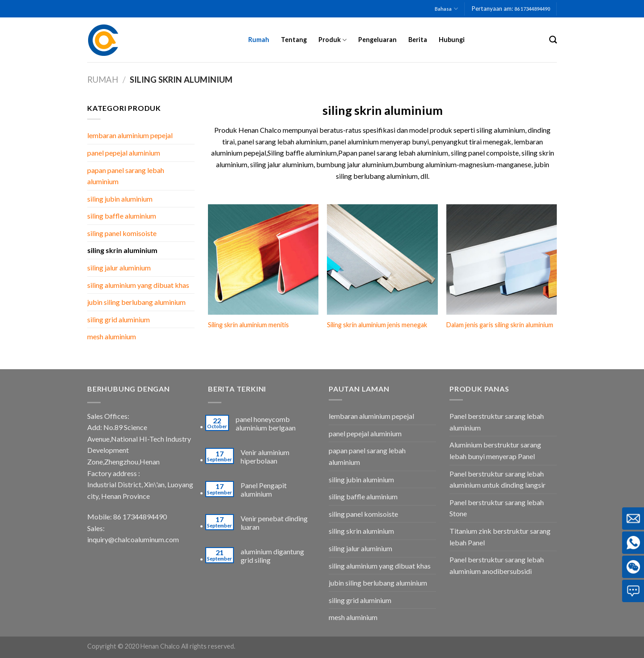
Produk (333, 40)
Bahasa (446, 9)
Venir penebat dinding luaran (274, 523)
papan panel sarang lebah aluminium (126, 176)
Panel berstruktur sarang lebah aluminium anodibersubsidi (497, 565)
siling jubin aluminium (120, 199)
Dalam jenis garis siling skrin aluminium (500, 325)
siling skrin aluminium (122, 250)
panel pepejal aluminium (124, 153)
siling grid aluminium (119, 319)
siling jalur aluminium (119, 268)
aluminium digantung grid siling (272, 556)
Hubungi (452, 40)
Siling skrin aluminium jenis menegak (377, 325)
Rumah (259, 40)
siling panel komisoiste (122, 233)
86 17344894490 (532, 9)
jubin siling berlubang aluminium (136, 302)
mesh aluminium (112, 336)
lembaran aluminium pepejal (130, 135)
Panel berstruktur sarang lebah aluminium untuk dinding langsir (498, 479)
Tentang (294, 40)
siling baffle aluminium (122, 216)
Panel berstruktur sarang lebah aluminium (497, 422)
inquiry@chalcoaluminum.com (133, 539)
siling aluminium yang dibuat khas (138, 285)
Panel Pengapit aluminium (264, 489)
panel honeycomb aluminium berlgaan (266, 423)
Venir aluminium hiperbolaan (265, 456)
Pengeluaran (377, 40)
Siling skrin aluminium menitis (248, 325)
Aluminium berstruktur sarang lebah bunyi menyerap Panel (495, 450)
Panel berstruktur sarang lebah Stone (497, 508)
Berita (418, 40)
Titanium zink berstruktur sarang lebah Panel (500, 537)
